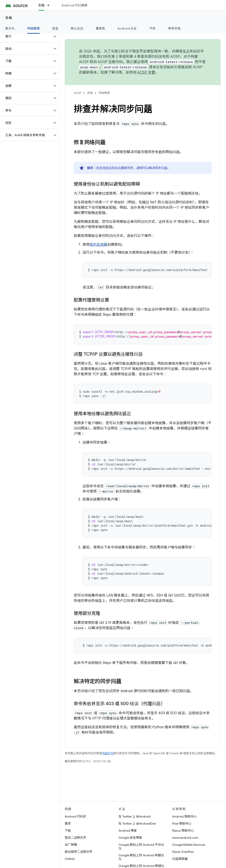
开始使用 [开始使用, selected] (33, 28)
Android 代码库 (75, 816)
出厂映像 (71, 845)
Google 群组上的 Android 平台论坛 (141, 846)
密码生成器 (98, 245)
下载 (68, 831)
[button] (26, 36)
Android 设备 (127, 28)
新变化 (10, 28)
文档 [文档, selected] (41, 5)
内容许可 (108, 753)
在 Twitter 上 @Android (135, 816)
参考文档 (174, 28)
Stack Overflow (183, 852)
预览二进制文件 (75, 838)
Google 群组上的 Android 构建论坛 (141, 857)
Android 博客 (128, 831)
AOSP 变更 (146, 72)
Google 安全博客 (130, 838)
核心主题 (77, 28)
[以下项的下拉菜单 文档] (50, 5)
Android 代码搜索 (74, 5)
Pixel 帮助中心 (182, 823)
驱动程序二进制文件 (79, 852)
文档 (9, 18)
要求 (68, 823)
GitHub (70, 859)
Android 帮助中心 (184, 816)
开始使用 (104, 93)
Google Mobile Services (189, 845)
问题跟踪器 (180, 859)
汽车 (153, 28)
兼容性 (100, 28)
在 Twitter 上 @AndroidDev (137, 823)
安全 (55, 28)
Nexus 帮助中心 (183, 831)
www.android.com (185, 838)
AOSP (77, 93)
